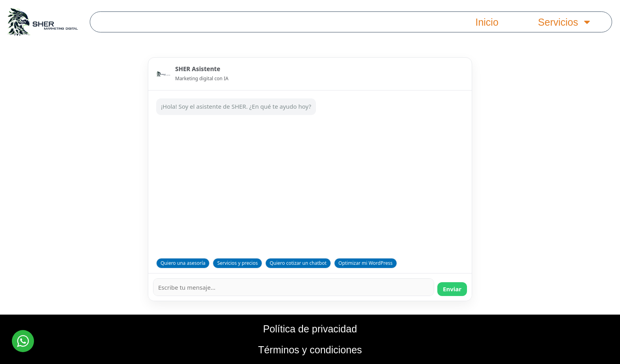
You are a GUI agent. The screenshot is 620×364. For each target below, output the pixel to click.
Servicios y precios (237, 263)
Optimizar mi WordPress (366, 263)
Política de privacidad (310, 329)
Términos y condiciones (310, 350)
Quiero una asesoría (183, 263)
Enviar (452, 289)
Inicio (487, 22)
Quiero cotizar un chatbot (298, 263)
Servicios (565, 22)
